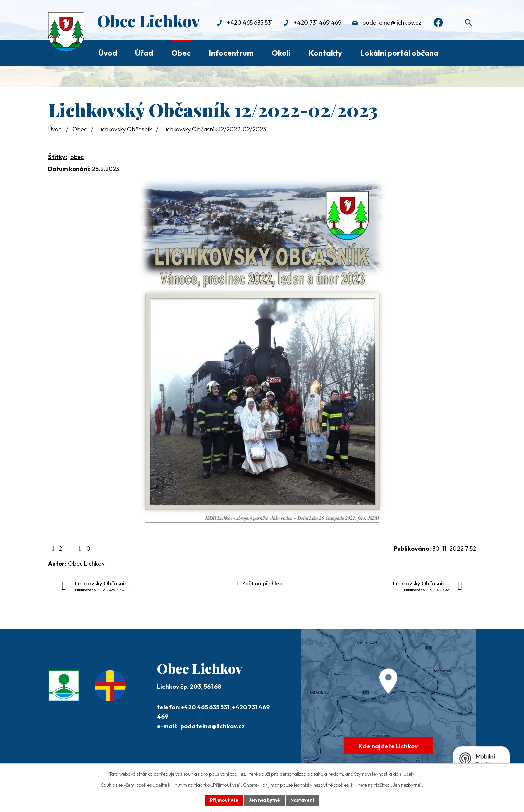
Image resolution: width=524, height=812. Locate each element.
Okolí (281, 53)
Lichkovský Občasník (125, 129)
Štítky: (58, 157)
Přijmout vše (224, 800)
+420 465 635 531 (250, 23)
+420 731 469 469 (317, 23)
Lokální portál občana (399, 53)
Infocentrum (231, 53)
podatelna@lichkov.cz (392, 23)
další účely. (404, 774)
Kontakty (325, 53)
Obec (181, 53)
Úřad (144, 53)
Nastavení (302, 800)
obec (77, 157)
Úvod (108, 53)
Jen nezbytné (264, 800)
